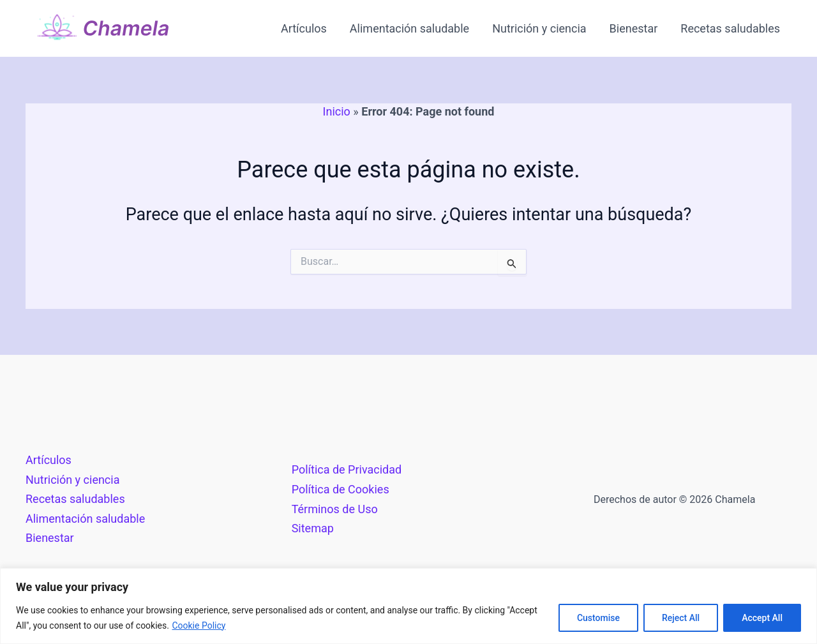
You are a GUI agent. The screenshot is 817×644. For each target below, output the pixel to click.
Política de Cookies (341, 489)
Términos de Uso (335, 509)
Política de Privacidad (347, 469)
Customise (598, 618)
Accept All (762, 618)
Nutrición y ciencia (539, 28)
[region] (408, 606)
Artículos (304, 28)
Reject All (681, 618)
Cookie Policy (199, 625)
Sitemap (313, 528)
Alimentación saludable (409, 28)
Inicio (337, 111)
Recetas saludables (730, 28)
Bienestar (634, 28)
